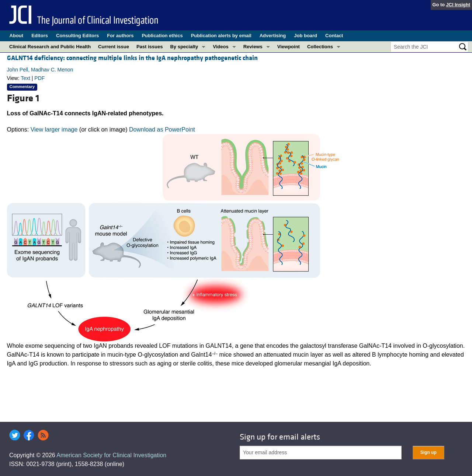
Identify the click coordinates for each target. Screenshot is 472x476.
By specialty (184, 47)
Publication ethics (162, 36)
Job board (306, 36)
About (17, 36)
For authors (120, 36)
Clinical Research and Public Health (50, 47)
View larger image (54, 129)
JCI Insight (458, 5)
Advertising (273, 36)
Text (25, 78)
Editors (40, 36)
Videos (221, 47)
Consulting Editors (77, 36)
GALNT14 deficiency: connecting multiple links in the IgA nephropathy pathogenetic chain (132, 58)
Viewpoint (289, 47)
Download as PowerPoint (162, 129)
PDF (39, 78)
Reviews (253, 47)
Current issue (114, 47)
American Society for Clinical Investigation (111, 455)
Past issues (150, 47)
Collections (320, 47)
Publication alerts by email (221, 36)
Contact (334, 36)
